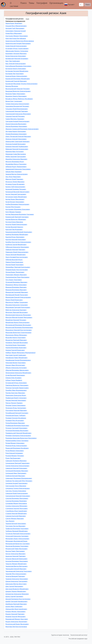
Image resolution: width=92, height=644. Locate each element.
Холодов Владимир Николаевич (17, 561)
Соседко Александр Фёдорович (16, 506)
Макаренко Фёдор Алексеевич (16, 285)
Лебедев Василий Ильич (14, 260)
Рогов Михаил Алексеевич (15, 451)
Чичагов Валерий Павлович (15, 576)
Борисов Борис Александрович (16, 76)
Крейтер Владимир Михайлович (17, 234)
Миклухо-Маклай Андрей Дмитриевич (19, 317)
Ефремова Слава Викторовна (16, 154)
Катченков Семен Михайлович (16, 197)
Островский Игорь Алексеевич (16, 383)
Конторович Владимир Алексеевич (18, 209)
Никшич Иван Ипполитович (15, 365)
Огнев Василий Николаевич (15, 375)
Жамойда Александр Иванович (16, 159)
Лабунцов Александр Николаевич (17, 247)
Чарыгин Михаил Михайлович (16, 564)
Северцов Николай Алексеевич (16, 468)
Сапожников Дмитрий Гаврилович (18, 463)
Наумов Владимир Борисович (16, 348)
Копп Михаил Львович (13, 212)
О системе (14, 5)
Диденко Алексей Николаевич (16, 139)
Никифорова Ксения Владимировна (18, 360)
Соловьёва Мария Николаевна (16, 503)
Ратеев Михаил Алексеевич (15, 443)
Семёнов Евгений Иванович (15, 476)
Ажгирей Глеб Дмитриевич (15, 28)
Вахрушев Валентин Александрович (18, 91)
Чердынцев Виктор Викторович (16, 566)
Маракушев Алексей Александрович (18, 297)
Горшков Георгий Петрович (15, 116)
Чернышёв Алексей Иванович (16, 569)
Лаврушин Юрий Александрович (17, 252)
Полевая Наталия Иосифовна (16, 418)
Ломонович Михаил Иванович (16, 275)
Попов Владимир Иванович (15, 423)
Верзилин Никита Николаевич (16, 96)
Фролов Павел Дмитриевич (15, 551)
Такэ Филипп (10, 521)
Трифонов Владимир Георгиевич (17, 529)
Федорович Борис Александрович (17, 539)
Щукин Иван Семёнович (14, 606)
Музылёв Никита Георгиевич (16, 338)
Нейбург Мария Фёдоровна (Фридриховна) (20, 353)
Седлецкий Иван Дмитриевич (16, 473)
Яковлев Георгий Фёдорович (15, 617)
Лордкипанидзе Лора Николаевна (17, 277)
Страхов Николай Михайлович (16, 513)
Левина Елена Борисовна (14, 262)
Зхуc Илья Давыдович (13, 177)
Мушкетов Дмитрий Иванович (16, 340)
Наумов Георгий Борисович (15, 350)
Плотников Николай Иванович (16, 410)
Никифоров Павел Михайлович (16, 358)
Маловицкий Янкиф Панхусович (17, 295)
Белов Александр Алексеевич (16, 56)
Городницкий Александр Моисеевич (18, 114)
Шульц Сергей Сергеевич (14, 596)
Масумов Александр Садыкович (17, 305)
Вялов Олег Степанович (14, 101)
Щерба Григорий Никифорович (16, 601)
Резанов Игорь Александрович (16, 446)
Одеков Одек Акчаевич (14, 378)
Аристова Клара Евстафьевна (16, 38)
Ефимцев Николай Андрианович (17, 149)
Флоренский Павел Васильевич (16, 549)
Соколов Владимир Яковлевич (16, 501)
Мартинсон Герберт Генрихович (17, 302)
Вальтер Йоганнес (12, 86)
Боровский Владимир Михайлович (18, 79)
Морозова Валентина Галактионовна (18, 333)
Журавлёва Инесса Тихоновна (16, 164)
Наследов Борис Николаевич (16, 345)
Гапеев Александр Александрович (17, 104)
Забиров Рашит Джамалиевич (16, 167)
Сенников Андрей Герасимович (16, 483)
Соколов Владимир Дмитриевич (17, 498)
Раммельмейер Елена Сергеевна (17, 441)
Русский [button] (69, 5)
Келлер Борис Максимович (15, 199)
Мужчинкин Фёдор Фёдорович (16, 335)
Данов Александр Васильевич (16, 124)
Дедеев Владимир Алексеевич (16, 134)
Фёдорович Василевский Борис (16, 541)
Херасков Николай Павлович (16, 556)
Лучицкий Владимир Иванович (16, 282)
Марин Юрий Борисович (14, 300)
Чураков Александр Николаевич (17, 579)
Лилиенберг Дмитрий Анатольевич (18, 267)
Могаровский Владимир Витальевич (18, 325)
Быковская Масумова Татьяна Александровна (21, 84)
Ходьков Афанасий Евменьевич (16, 559)
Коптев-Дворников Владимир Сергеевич (20, 214)
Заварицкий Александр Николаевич (18, 169)
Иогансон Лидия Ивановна (15, 182)
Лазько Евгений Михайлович (16, 255)
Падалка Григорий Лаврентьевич (17, 388)
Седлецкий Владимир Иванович (17, 471)
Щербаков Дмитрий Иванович (16, 604)
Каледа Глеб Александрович (15, 187)
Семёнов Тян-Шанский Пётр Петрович (19, 481)
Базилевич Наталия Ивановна (16, 54)
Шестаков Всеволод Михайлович (17, 589)
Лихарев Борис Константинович (17, 270)
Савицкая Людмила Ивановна (16, 461)
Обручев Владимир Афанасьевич (17, 370)
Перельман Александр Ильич (16, 395)
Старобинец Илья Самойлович (16, 511)
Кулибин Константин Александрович (18, 242)
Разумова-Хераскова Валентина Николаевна (21, 438)
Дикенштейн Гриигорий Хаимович (18, 141)
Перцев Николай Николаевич (16, 400)
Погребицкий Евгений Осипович (17, 413)
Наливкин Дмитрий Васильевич (17, 343)
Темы (31, 3)
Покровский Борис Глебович (15, 415)
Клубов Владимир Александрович (17, 204)
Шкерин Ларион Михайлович (16, 591)
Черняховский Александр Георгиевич (19, 571)
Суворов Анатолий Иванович (16, 516)
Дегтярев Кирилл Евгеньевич (16, 131)
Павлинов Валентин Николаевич (17, 385)
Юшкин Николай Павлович (15, 614)
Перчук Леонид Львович (14, 403)
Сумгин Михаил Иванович (15, 519)
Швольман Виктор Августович (16, 584)
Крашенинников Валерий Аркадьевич (19, 232)
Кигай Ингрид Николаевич (15, 202)
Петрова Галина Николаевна (15, 405)
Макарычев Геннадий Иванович (17, 292)
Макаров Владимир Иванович (16, 287)
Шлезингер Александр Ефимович (17, 594)
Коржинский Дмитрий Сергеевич (17, 217)
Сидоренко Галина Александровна (18, 488)
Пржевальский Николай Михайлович (18, 433)
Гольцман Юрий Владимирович (17, 109)
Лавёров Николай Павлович (15, 250)
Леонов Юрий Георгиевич (15, 265)
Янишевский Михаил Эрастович (17, 619)
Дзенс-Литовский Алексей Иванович (18, 136)
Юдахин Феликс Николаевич (15, 612)
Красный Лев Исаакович (14, 229)
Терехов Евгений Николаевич (16, 524)
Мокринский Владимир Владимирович (19, 327)
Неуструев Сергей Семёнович (16, 355)
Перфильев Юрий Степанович (16, 398)
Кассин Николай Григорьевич (16, 194)
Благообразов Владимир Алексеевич (18, 66)
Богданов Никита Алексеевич (16, 69)
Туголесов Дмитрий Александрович (18, 534)
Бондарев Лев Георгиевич (15, 74)
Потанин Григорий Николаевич (16, 428)
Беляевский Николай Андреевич (17, 59)
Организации (56, 3)
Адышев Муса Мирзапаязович (16, 26)
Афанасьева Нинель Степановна (17, 51)
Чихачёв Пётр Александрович (16, 574)
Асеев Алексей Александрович (16, 46)
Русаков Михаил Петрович (15, 456)
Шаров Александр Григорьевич (16, 581)
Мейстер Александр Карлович (16, 310)
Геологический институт (79, 635)
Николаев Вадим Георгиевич (16, 363)
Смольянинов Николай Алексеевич (18, 496)
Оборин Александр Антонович (16, 368)
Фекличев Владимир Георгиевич (17, 546)
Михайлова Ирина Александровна (17, 322)
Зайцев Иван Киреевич (14, 172)
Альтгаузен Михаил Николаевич (17, 36)
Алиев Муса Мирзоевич (14, 33)
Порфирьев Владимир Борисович (17, 426)
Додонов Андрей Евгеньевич (16, 144)
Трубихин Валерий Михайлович (17, 531)
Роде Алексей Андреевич (14, 453)
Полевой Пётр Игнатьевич (15, 420)
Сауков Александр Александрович (17, 466)
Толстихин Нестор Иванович (15, 526)
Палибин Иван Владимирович (16, 390)
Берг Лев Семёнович (13, 61)
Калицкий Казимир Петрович (16, 189)
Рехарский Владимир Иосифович (17, 448)
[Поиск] (81, 5)
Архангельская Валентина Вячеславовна (20, 41)
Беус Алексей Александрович (16, 64)
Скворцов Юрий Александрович (17, 493)
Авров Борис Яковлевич (14, 23)
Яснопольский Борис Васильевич (17, 624)
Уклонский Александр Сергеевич (17, 536)
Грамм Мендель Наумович (15, 119)
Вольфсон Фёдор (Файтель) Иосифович (19, 99)
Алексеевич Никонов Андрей (16, 31)
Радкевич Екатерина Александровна (18, 436)
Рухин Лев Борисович (13, 458)
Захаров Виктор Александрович (17, 174)
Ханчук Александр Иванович (15, 554)
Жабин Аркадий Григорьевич (16, 157)
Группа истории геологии (60, 635)
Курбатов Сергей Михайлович (16, 245)
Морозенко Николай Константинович (19, 330)
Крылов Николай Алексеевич (16, 240)
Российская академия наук (78, 639)
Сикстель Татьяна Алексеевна (16, 491)
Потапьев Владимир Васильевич (17, 431)
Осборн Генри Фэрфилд (14, 380)
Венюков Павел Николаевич (15, 94)
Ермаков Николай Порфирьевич (17, 147)
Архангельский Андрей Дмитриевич (18, 43)
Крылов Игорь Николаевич (15, 237)
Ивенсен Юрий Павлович (14, 179)
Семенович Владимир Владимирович (19, 478)
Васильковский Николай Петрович (18, 89)
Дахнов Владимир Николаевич (16, 126)
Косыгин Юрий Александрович (16, 224)
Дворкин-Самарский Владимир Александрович (22, 129)
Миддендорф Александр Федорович (18, 315)
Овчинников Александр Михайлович (18, 373)
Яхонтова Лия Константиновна (16, 627)
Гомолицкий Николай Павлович (17, 111)
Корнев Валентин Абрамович (16, 219)
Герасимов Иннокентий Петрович (17, 106)
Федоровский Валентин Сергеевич (18, 544)
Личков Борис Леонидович (15, 272)
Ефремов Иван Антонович (15, 152)
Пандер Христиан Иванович (15, 393)
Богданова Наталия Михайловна (17, 71)
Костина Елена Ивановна (14, 222)
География (42, 3)
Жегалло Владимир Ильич (15, 162)
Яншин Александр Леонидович (16, 622)
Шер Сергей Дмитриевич (14, 586)
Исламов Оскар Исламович (15, 184)
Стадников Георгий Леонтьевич (17, 508)
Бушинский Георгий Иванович (16, 81)
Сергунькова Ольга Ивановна (16, 486)
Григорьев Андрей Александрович (17, 121)
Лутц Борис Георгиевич (14, 280)
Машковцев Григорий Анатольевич (18, 307)
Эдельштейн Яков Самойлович (16, 609)
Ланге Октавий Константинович (17, 257)
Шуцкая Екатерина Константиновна (18, 599)
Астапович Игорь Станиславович (17, 48)
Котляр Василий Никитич (14, 227)
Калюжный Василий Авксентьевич (17, 192)
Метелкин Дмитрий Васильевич (17, 312)
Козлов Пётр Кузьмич (13, 207)
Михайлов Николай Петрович (16, 320)
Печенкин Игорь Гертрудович (16, 408)
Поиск (23, 3)
